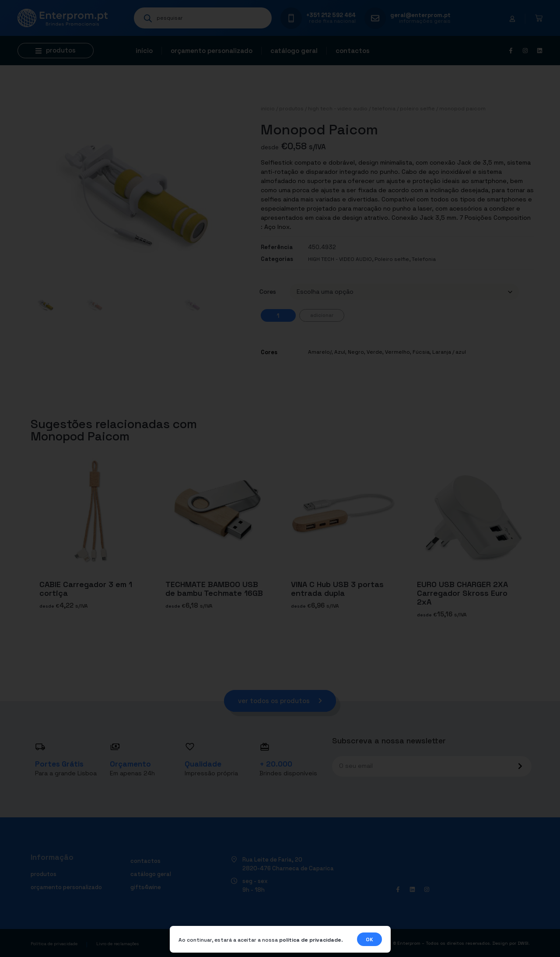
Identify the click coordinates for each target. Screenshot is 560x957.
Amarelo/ (320, 352)
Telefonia (384, 109)
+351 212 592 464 (331, 15)
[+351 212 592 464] (291, 18)
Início (144, 51)
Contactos (353, 51)
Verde (374, 352)
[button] (56, 51)
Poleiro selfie (417, 109)
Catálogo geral (294, 51)
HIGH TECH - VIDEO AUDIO (338, 109)
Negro (356, 352)
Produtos (291, 109)
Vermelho (397, 352)
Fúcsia (421, 352)
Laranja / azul (449, 352)
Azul (340, 352)
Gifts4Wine (146, 887)
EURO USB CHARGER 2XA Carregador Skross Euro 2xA (462, 593)
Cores (268, 292)
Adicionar (322, 315)
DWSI (523, 943)
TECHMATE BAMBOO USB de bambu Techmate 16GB (214, 589)
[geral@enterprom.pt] (375, 18)
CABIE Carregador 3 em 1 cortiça (86, 589)
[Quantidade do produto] (278, 315)
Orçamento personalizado (212, 51)
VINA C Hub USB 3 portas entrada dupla (337, 589)
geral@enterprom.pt (420, 15)
